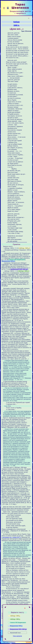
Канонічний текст (15, 633)
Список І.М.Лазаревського (17, 623)
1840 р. (17, 25)
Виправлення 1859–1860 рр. (18, 629)
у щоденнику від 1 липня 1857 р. (11, 537)
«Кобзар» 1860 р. (14, 619)
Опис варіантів (17, 636)
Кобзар (17, 22)
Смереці (13, 642)
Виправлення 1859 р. (15, 626)
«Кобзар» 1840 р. (14, 616)
